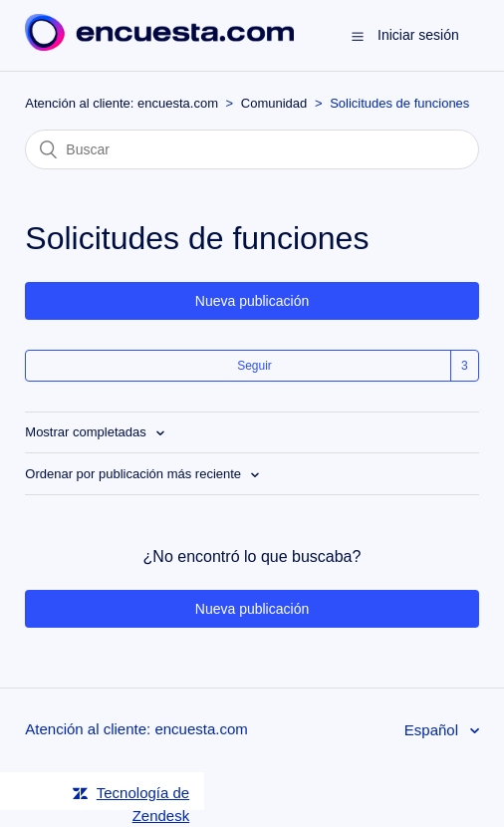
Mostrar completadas (87, 432)
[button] (358, 36)
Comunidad (274, 103)
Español (433, 730)
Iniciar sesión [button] (418, 35)
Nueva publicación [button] (252, 301)
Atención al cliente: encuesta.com (122, 103)
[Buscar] (252, 149)
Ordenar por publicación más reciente (134, 474)
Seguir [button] (254, 366)
